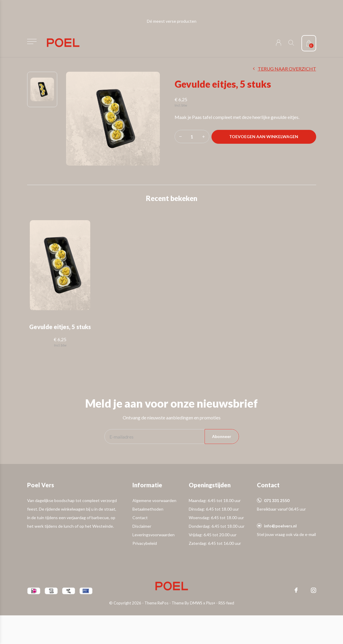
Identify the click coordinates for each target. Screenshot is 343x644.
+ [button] (203, 137)
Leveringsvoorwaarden (154, 535)
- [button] (180, 137)
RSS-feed (226, 603)
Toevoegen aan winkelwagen (264, 137)
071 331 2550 (277, 500)
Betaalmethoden (148, 509)
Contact (140, 518)
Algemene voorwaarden (154, 500)
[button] (32, 41)
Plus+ (211, 603)
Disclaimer (142, 526)
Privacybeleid (145, 543)
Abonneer (222, 436)
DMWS (196, 603)
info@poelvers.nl (280, 526)
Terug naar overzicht (287, 69)
